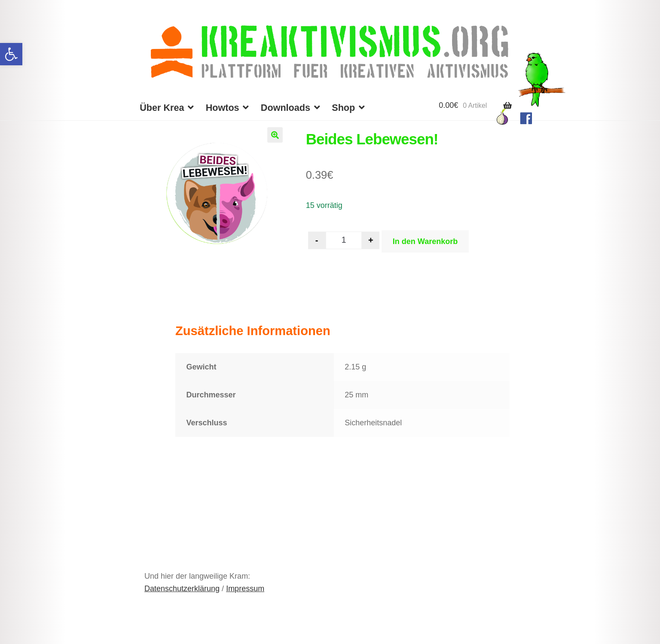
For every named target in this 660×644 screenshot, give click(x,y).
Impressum (245, 589)
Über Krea (162, 108)
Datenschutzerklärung (182, 589)
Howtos (223, 108)
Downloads (286, 108)
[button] (11, 54)
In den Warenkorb (425, 241)
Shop (343, 108)
